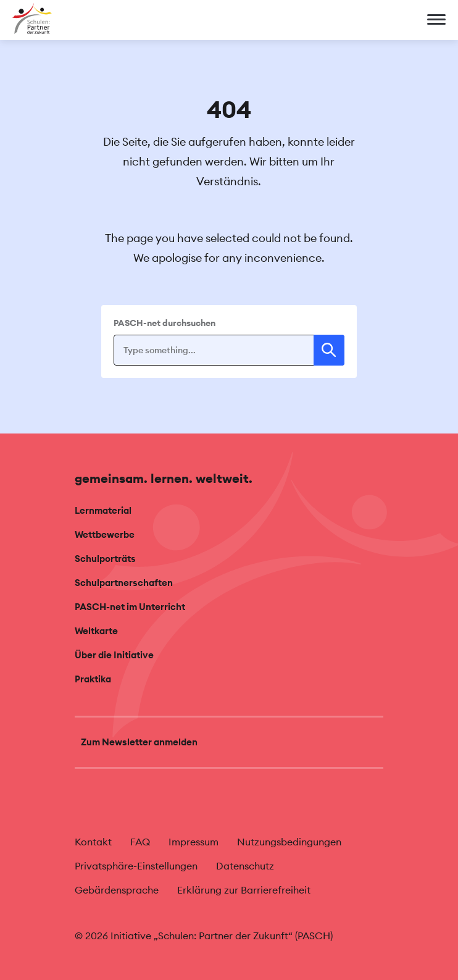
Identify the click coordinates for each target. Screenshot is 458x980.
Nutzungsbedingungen (289, 842)
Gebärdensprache (117, 890)
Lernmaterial (103, 510)
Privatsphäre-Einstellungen (136, 866)
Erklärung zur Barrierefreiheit (244, 890)
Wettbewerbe (105, 534)
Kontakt (93, 842)
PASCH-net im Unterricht (130, 607)
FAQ (140, 842)
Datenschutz (245, 866)
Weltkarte (96, 631)
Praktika (93, 679)
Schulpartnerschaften (124, 583)
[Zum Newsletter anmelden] (229, 742)
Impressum (194, 842)
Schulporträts (105, 559)
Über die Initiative (114, 655)
